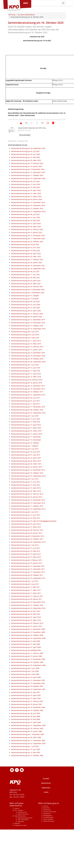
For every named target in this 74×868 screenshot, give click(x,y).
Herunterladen (25, 176)
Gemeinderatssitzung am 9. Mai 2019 (25, 379)
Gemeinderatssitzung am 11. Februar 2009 (27, 694)
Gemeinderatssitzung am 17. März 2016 (26, 469)
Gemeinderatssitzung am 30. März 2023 (26, 268)
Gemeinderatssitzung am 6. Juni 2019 (25, 376)
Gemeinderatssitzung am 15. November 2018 (28, 397)
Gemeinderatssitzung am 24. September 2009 (28, 679)
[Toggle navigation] (63, 3)
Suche (46, 833)
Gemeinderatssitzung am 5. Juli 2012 (25, 586)
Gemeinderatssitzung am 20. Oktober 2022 (27, 283)
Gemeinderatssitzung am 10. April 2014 (26, 529)
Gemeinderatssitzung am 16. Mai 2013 (26, 559)
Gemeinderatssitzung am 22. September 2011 (28, 619)
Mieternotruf (47, 851)
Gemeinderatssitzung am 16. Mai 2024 (26, 229)
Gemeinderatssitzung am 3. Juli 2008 (25, 712)
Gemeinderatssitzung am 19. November (26, 481)
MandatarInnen (48, 857)
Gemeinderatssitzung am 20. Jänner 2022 (27, 304)
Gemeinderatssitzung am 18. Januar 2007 (27, 745)
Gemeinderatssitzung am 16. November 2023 (28, 247)
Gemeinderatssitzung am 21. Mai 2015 (26, 496)
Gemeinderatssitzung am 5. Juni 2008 (25, 709)
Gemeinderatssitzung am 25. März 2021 (26, 325)
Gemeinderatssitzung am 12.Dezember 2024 (28, 210)
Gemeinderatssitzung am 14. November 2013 (28, 544)
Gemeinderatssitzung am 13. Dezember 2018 (28, 394)
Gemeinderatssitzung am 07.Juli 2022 (25, 286)
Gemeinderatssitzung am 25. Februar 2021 (27, 328)
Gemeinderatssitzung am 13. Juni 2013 (26, 556)
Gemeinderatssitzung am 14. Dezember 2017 (28, 427)
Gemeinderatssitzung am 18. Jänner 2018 (27, 424)
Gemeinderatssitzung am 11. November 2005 (28, 782)
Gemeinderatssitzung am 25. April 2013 (26, 565)
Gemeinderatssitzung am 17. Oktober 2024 (27, 217)
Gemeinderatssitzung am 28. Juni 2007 (26, 755)
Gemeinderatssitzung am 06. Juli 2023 (25, 256)
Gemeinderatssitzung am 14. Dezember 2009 (28, 670)
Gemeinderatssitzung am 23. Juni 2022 (26, 289)
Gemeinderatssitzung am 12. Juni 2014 (26, 523)
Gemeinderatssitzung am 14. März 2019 (26, 385)
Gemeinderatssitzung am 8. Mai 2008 (25, 715)
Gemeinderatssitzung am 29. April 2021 (26, 322)
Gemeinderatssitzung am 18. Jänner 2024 (27, 241)
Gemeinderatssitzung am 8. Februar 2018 (27, 421)
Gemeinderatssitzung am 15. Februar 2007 (27, 742)
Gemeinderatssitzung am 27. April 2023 (26, 265)
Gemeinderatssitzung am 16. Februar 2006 (27, 770)
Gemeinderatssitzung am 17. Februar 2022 (27, 301)
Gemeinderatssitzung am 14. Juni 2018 (26, 409)
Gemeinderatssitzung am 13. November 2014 (28, 511)
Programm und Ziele (21, 866)
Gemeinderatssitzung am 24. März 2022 (26, 298)
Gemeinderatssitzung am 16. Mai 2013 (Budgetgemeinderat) (34, 562)
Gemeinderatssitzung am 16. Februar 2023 (27, 271)
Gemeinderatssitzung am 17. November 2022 (28, 280)
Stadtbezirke (47, 855)
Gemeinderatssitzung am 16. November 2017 (28, 430)
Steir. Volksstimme (23, 861)
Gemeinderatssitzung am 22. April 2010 (26, 658)
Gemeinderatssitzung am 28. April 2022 (26, 295)
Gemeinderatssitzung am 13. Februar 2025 (27, 205)
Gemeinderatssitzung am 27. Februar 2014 (27, 535)
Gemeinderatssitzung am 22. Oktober (25, 484)
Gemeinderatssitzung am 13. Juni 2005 (26, 791)
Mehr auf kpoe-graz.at (48, 844)
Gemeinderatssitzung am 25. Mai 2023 (26, 262)
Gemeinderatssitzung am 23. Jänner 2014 (27, 538)
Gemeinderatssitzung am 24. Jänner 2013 (27, 574)
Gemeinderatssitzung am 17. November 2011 (28, 613)
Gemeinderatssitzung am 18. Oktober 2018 (27, 400)
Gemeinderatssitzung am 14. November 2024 (28, 213)
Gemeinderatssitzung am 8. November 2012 (28, 577)
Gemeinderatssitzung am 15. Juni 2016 (26, 460)
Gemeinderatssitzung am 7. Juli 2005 (25, 788)
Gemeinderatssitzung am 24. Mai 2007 (26, 733)
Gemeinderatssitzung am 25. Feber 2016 (26, 472)
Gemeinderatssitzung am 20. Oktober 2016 (27, 451)
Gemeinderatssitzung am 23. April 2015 (26, 499)
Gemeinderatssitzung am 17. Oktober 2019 (27, 367)
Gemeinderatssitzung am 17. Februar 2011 (27, 637)
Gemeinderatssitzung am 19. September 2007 (28, 730)
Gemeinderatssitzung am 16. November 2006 (28, 748)
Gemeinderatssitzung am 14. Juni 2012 (26, 589)
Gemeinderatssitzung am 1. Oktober (25, 487)
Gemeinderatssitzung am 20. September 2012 (28, 583)
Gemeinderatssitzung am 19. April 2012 (26, 595)
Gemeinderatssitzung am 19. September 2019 (28, 370)
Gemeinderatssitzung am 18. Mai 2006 (26, 760)
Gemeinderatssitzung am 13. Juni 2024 (26, 225)
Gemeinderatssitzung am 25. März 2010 (26, 661)
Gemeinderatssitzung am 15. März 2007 (26, 740)
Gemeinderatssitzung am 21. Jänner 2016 (27, 475)
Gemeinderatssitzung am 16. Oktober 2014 (27, 514)
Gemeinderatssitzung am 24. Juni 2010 (26, 652)
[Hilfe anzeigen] (53, 164)
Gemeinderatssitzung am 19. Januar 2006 (27, 772)
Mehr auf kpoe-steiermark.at (17, 846)
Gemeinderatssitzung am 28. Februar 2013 (27, 571)
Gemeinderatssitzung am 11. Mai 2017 (26, 445)
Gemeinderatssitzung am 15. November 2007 (28, 724)
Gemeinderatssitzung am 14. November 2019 (28, 364)
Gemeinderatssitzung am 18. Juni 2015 (26, 493)
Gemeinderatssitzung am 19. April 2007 (26, 736)
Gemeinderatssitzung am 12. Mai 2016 (26, 463)
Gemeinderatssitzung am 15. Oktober (25, 337)
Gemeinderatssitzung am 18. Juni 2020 (26, 346)
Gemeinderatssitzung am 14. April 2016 (26, 466)
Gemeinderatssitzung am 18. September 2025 (28, 189)
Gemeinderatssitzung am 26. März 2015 (26, 502)
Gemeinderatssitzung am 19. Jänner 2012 (27, 604)
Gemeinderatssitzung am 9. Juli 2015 (25, 490)
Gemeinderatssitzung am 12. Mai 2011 (26, 628)
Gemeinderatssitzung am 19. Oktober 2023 (27, 250)
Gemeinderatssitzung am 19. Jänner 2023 (27, 274)
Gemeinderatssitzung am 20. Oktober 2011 (27, 616)
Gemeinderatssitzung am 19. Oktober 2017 (27, 433)
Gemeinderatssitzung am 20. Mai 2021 (26, 319)
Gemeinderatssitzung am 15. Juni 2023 (26, 259)
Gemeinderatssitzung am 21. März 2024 (26, 235)
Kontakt (46, 820)
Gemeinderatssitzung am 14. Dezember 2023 (28, 244)
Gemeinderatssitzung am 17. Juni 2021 (26, 316)
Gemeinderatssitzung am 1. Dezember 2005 (28, 776)
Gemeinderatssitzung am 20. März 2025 (26, 201)
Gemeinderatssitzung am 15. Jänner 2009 (27, 697)
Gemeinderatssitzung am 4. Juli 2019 (25, 373)
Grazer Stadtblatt (48, 860)
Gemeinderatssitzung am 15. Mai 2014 (26, 526)
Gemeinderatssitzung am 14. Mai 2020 (26, 349)
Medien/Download (20, 857)
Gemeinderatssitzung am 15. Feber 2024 (26, 238)
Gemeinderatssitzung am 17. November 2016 (28, 448)
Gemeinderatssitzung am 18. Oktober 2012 (27, 580)
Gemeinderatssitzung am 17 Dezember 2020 (28, 331)
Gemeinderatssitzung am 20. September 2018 (28, 403)
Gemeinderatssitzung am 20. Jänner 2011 (27, 640)
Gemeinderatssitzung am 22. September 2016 (28, 454)
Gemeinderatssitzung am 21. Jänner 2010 (27, 667)
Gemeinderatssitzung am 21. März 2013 (26, 568)
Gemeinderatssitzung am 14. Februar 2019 (27, 388)
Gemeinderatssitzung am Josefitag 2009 (26, 691)
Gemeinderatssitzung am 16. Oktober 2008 (27, 703)
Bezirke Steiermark (23, 855)
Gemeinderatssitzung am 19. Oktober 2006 (27, 752)
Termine (17, 850)
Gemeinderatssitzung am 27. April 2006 (26, 764)
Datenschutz (46, 824)
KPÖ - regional (19, 851)
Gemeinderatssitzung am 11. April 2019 (26, 382)
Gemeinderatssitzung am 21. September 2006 (28, 767)
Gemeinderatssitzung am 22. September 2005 (28, 785)
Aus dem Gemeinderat (50, 853)
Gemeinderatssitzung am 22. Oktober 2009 (27, 676)
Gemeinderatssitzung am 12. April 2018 (26, 415)
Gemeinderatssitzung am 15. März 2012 (26, 598)
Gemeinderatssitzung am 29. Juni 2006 (26, 757)
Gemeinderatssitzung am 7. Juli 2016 (25, 457)
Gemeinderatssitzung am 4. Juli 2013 (25, 553)
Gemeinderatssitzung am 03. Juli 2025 (25, 193)
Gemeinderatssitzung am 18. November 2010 (28, 643)
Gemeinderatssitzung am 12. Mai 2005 (26, 794)
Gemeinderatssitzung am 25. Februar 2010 (27, 664)
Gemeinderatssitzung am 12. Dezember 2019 (28, 361)
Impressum (46, 829)
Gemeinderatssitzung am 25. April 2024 (26, 232)
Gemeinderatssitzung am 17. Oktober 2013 (27, 547)
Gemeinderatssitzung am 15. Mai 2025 (26, 198)
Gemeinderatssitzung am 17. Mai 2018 (26, 412)
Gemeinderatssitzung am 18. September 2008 (28, 706)
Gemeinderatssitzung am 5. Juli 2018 (25, 406)
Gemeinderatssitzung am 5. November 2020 (28, 334)
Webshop (17, 865)
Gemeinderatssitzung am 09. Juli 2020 (25, 343)
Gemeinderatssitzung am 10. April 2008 (26, 718)
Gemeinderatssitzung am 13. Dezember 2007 (28, 721)
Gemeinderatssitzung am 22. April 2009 (26, 688)
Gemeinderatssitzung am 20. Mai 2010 (26, 655)
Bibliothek (21, 863)
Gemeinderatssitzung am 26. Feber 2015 (26, 505)
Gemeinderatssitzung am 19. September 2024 (28, 220)
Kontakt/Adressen (48, 858)
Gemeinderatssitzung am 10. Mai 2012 (26, 592)
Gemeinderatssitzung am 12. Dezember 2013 (28, 541)
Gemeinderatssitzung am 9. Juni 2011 (25, 625)
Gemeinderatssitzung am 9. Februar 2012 (27, 601)
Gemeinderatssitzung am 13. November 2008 (28, 700)
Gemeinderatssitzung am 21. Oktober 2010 (27, 646)
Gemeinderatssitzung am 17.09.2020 (25, 340)
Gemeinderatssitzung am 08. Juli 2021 (25, 313)
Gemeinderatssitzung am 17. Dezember (26, 478)
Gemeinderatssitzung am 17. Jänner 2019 (27, 391)
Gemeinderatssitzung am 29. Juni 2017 (26, 439)
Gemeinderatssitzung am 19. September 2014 (28, 517)
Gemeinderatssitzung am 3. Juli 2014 (25, 520)
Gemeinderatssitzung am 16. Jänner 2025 (27, 208)
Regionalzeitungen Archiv (25, 859)
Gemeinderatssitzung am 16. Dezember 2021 (28, 307)
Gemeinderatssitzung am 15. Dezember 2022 (28, 277)
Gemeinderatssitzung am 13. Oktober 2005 (27, 797)
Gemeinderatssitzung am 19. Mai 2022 (26, 292)
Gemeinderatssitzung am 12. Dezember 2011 (28, 607)
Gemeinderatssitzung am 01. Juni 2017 (26, 442)
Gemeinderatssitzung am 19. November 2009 (28, 673)
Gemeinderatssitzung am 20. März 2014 (26, 532)
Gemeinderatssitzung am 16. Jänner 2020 (27, 358)
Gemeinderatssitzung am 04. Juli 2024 (25, 223)
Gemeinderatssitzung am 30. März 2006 (26, 779)
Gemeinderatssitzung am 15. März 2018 (26, 418)
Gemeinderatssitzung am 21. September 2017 (28, 436)
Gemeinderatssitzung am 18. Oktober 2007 (27, 727)
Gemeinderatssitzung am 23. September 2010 (28, 649)
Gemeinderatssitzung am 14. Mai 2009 (26, 682)
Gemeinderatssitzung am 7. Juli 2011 (25, 622)
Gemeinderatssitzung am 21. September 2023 (28, 253)
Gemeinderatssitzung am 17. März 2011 (26, 631)
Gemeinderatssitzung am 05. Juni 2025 (26, 195)
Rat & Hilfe (46, 849)
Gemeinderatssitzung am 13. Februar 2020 (27, 355)
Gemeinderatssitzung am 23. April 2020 (26, 352)
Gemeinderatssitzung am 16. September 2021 (28, 310)
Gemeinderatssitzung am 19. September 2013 (28, 550)
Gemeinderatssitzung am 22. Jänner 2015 (27, 508)
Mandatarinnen (22, 853)
